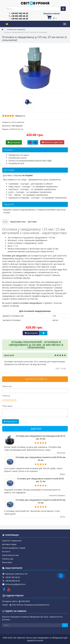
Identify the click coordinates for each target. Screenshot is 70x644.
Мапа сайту (7, 562)
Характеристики (18, 222)
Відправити (10, 421)
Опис (5, 222)
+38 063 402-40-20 (20, 19)
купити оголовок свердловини (27, 303)
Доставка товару (9, 544)
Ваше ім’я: (8, 386)
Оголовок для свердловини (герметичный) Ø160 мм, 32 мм (41, 480)
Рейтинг (7, 396)
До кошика (14, 142)
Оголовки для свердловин (15, 256)
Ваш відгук (8, 406)
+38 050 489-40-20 (20, 16)
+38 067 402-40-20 (20, 13)
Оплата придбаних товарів (14, 548)
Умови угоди (8, 559)
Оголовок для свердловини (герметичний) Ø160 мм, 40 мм (41, 459)
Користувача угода (10, 555)
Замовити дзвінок (51, 13)
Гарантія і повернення (12, 541)
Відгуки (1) (20, 116)
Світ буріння (17, 126)
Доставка (32, 222)
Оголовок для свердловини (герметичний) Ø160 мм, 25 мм (41, 501)
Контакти (6, 551)
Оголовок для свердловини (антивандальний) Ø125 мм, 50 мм (41, 437)
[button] (52, 17)
